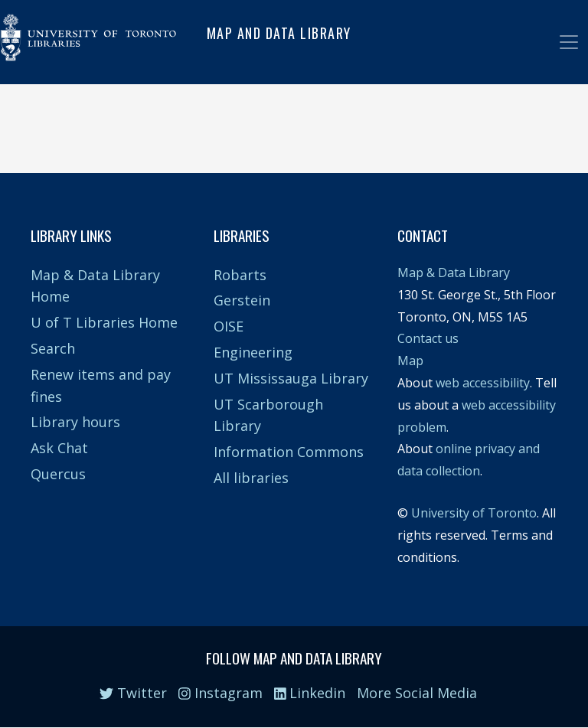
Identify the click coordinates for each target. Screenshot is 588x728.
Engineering (253, 352)
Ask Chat (59, 448)
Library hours (75, 422)
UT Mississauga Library (291, 378)
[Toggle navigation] (569, 42)
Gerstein (242, 300)
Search (53, 348)
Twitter (133, 693)
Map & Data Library (454, 273)
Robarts (240, 275)
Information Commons (289, 452)
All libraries (251, 478)
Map (410, 361)
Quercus (58, 474)
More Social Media (417, 693)
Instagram (220, 693)
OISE (229, 326)
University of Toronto (474, 513)
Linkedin (310, 693)
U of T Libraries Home (104, 322)
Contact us (428, 338)
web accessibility (483, 383)
